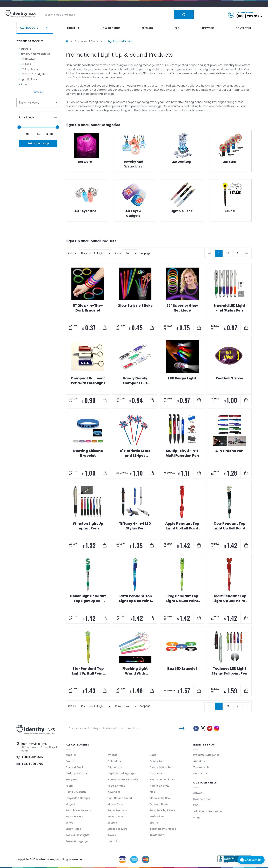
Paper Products (117, 810)
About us (73, 28)
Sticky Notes (73, 829)
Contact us (244, 28)
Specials (147, 28)
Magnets (71, 804)
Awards (112, 755)
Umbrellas (114, 841)
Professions (157, 817)
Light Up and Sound (120, 798)
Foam (69, 786)
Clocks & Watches (161, 767)
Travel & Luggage (77, 841)
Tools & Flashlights (77, 835)
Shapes (112, 823)
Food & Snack (116, 786)
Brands (70, 761)
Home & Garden (76, 792)
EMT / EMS (72, 780)
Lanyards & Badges (78, 798)
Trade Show (157, 835)
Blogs (197, 818)
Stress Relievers (117, 829)
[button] (38, 117)
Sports (154, 823)
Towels (112, 835)
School (70, 823)
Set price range (38, 143)
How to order (110, 28)
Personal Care (75, 817)
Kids (152, 792)
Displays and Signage (121, 773)
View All (38, 92)
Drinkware (156, 773)
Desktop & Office (76, 773)
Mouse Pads (115, 804)
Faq (177, 28)
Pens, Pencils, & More (163, 810)
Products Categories (206, 755)
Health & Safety (159, 786)
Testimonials (201, 767)
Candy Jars (157, 761)
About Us (199, 761)
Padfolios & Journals (79, 810)
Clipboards (115, 767)
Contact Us (200, 773)
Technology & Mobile (163, 829)
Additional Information (207, 811)
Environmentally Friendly (123, 780)
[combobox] (36, 103)
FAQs (196, 805)
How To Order (202, 799)
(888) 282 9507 (33, 757)
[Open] (57, 103)
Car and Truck (75, 767)
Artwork (208, 28)
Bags (153, 755)
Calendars (114, 761)
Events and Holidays (162, 780)
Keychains (114, 792)
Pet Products (116, 817)
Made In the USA (160, 798)
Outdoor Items (159, 804)
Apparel (71, 755)
